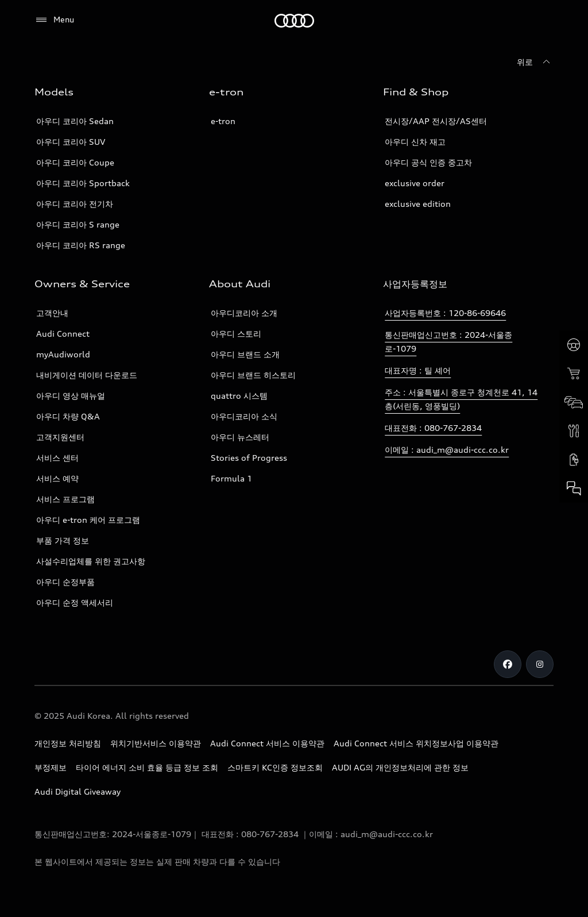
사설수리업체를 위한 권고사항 (91, 561)
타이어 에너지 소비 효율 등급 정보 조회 (147, 767)
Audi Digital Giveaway (78, 791)
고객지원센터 (60, 437)
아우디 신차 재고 (415, 142)
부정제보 (51, 767)
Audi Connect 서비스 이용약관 (267, 743)
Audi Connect (63, 334)
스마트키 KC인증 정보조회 (275, 767)
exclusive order (415, 183)
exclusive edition (418, 204)
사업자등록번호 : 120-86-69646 (445, 313)
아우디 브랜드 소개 (245, 354)
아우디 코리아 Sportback (83, 183)
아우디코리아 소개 (244, 313)
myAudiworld (63, 354)
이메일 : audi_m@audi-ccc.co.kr (447, 450)
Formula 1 (231, 478)
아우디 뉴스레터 (240, 437)
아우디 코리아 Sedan (75, 121)
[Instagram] (540, 664)
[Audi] (294, 21)
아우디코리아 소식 (244, 416)
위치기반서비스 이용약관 (156, 743)
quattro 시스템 (239, 396)
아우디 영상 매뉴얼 (71, 396)
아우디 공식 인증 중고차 (428, 162)
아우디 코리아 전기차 (75, 204)
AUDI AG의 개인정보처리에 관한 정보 (400, 767)
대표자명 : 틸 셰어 (418, 370)
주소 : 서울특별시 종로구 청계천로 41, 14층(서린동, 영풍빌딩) (461, 399)
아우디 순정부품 (65, 582)
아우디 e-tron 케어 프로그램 (88, 520)
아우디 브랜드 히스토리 (253, 375)
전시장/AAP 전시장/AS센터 (436, 121)
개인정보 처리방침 (68, 743)
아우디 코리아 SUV (71, 142)
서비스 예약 (57, 478)
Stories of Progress (249, 458)
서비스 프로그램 (65, 499)
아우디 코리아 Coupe (75, 162)
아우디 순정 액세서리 (75, 602)
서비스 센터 (57, 458)
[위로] (535, 62)
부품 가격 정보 (63, 540)
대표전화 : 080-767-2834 (433, 428)
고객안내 (52, 313)
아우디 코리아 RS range (81, 245)
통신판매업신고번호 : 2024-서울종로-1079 (448, 342)
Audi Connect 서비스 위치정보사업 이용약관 (416, 743)
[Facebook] (508, 664)
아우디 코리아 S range (78, 224)
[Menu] (54, 20)
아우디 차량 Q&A (68, 416)
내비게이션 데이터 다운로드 (87, 375)
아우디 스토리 (236, 334)
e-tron (223, 121)
